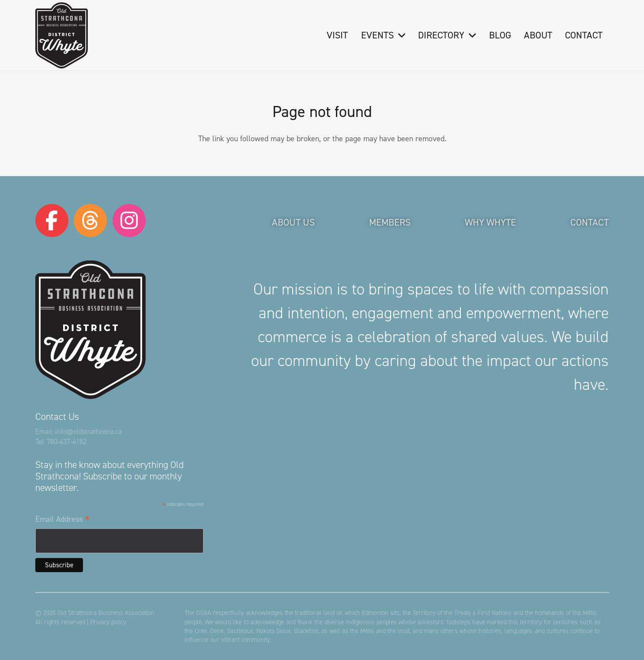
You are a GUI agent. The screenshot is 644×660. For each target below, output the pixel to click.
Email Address (62, 520)
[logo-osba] (62, 35)
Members (390, 222)
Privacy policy (108, 622)
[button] (399, 35)
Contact (589, 222)
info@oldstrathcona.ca (89, 432)
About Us (293, 222)
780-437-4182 (67, 442)
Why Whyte (490, 222)
